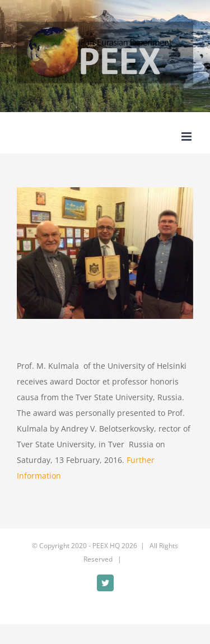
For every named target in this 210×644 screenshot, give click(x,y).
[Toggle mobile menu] (187, 136)
